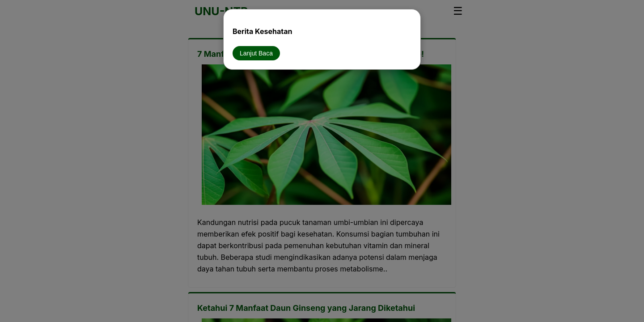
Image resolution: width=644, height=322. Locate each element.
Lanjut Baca (256, 53)
